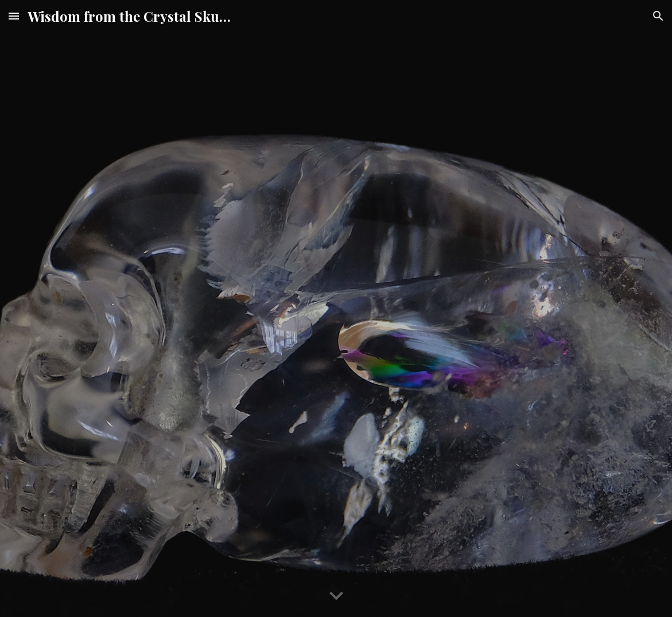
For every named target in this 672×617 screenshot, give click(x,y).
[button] (14, 16)
